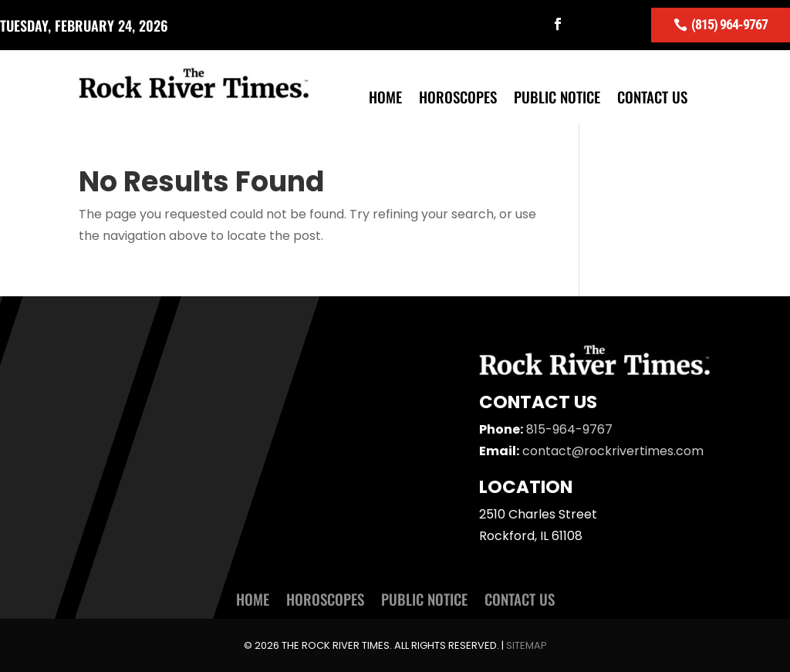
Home (385, 99)
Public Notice (557, 99)
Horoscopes (458, 99)
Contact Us (652, 99)
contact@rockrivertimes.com (613, 451)
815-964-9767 (569, 429)
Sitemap (527, 645)
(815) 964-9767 (729, 24)
